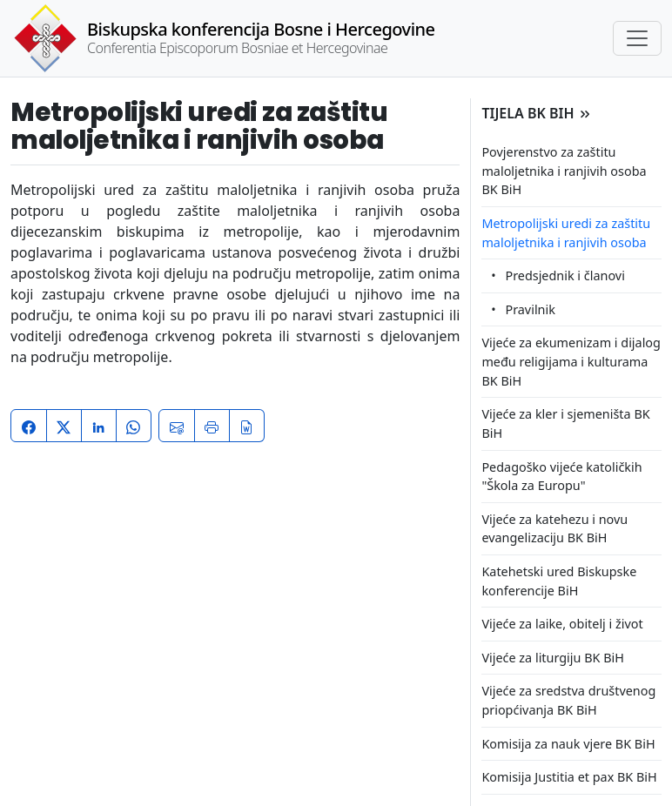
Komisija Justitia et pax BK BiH (569, 777)
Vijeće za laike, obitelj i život (562, 624)
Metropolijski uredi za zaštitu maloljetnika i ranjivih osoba (566, 233)
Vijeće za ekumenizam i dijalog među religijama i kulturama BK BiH (571, 361)
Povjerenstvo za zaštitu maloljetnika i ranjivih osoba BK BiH (564, 171)
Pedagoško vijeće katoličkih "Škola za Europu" (561, 477)
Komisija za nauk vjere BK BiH (568, 744)
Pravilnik (530, 309)
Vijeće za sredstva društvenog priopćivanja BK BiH (568, 700)
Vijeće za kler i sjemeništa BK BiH (565, 423)
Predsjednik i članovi (564, 275)
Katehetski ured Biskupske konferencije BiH (559, 581)
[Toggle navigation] (637, 38)
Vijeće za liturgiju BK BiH (552, 658)
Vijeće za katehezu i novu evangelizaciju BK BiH (554, 529)
